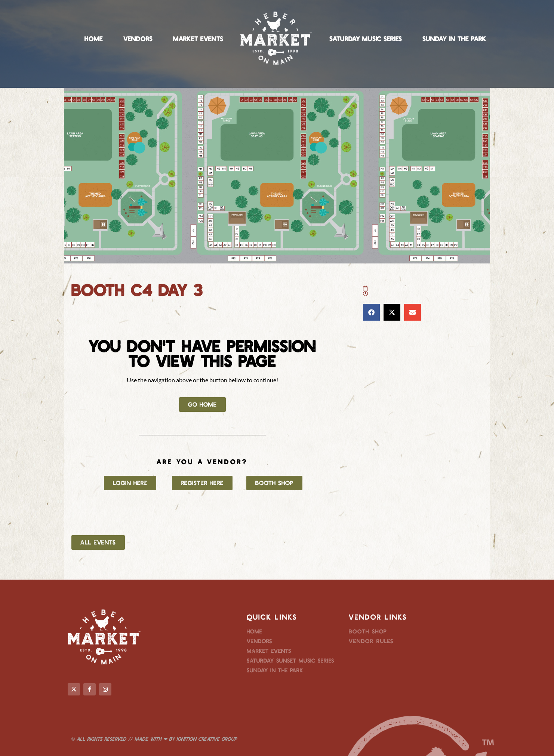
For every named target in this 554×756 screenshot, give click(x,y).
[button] (371, 312)
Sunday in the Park (454, 38)
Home (94, 38)
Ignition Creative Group (207, 739)
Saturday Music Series (366, 38)
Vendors (138, 38)
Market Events (198, 38)
